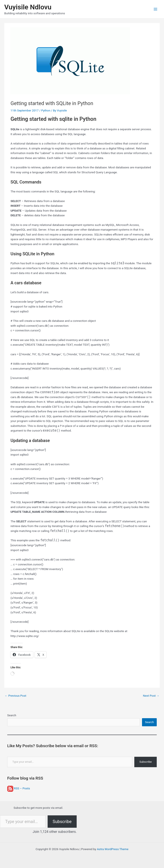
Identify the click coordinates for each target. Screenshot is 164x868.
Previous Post (15, 696)
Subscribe (146, 762)
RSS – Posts (19, 788)
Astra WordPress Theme (113, 849)
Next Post (151, 696)
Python (46, 110)
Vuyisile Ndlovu (28, 7)
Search (12, 715)
